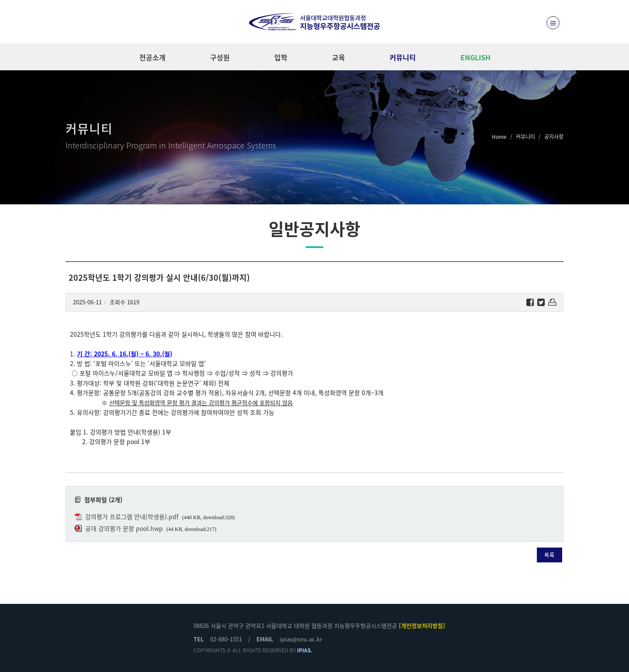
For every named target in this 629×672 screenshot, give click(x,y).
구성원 (220, 57)
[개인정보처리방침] (422, 625)
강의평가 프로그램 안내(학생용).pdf (132, 517)
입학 (281, 57)
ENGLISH (475, 57)
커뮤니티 (403, 57)
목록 (550, 555)
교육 (339, 57)
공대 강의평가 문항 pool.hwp (124, 528)
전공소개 (152, 57)
